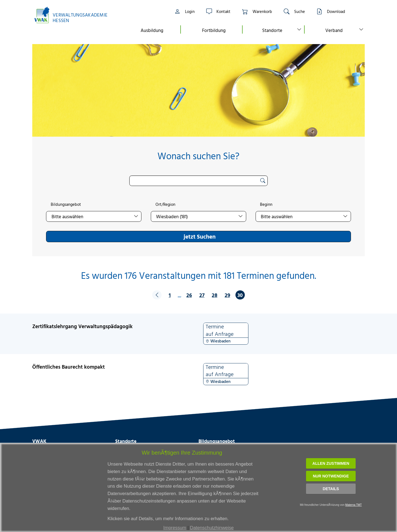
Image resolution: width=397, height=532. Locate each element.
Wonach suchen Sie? (198, 156)
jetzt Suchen (200, 236)
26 (189, 295)
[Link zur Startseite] (74, 15)
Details (331, 489)
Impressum (175, 528)
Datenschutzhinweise (212, 528)
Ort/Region (165, 204)
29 (227, 295)
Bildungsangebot (66, 204)
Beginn (266, 204)
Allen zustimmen (331, 463)
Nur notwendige (331, 476)
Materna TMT (353, 505)
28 (214, 295)
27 (202, 295)
